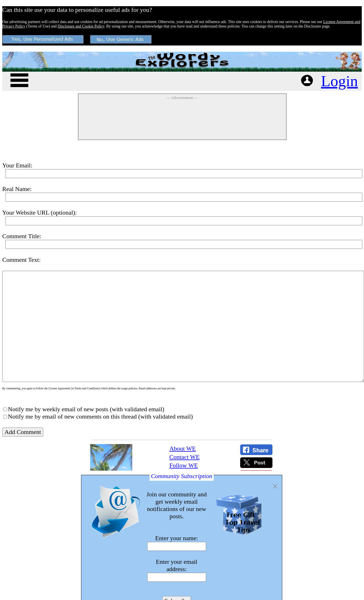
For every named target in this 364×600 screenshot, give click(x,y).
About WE (183, 448)
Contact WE (185, 457)
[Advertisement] (104, 119)
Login (339, 81)
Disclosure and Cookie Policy (81, 26)
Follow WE (184, 465)
